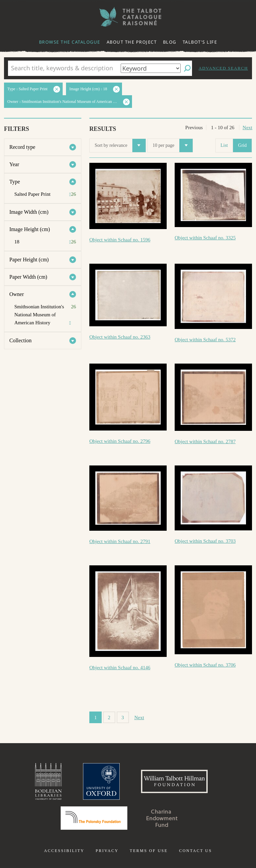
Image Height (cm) (30, 229)
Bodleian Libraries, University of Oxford (48, 781)
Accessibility (64, 851)
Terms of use (149, 851)
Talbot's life (200, 42)
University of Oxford (101, 781)
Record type (22, 147)
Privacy (107, 851)
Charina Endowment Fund (162, 818)
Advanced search (223, 68)
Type (15, 182)
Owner (17, 294)
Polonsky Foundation (94, 818)
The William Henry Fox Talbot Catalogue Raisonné (128, 17)
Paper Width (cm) (28, 277)
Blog (170, 42)
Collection (20, 340)
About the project (132, 42)
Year (14, 164)
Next (247, 128)
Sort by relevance (120, 145)
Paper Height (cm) (29, 260)
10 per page (173, 145)
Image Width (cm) (29, 212)
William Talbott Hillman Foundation (174, 781)
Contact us (195, 851)
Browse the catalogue (70, 42)
